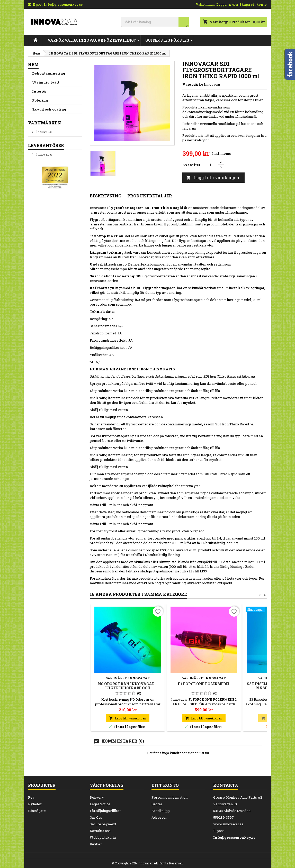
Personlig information (169, 797)
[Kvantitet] (211, 165)
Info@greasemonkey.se (63, 4)
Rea (31, 797)
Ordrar (157, 804)
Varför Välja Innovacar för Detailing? (92, 40)
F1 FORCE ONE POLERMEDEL (204, 684)
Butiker (96, 844)
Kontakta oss (100, 831)
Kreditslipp (161, 811)
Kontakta (226, 785)
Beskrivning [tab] (106, 196)
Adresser (159, 817)
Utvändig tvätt (46, 82)
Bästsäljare (37, 811)
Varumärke (193, 84)
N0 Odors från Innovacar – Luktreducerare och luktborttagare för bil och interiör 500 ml (128, 690)
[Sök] (155, 22)
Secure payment (103, 824)
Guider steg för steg (167, 40)
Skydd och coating (49, 109)
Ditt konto (165, 785)
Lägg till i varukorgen (213, 178)
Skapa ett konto (253, 4)
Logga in (224, 4)
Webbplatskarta (103, 837)
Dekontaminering (49, 73)
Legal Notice (100, 804)
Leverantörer (46, 145)
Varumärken (44, 123)
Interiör (39, 91)
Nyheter (35, 804)
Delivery (97, 797)
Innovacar (44, 132)
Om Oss (96, 817)
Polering (40, 100)
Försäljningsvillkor (105, 811)
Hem (33, 64)
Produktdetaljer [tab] (150, 196)
